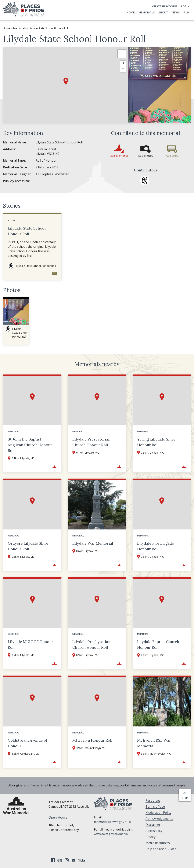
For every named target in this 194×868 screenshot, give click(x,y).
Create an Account (165, 6)
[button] (66, 81)
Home (131, 12)
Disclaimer (153, 825)
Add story (172, 156)
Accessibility (154, 831)
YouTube (74, 860)
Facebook (53, 860)
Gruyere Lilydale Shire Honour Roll (28, 546)
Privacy (151, 837)
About (163, 12)
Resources (153, 800)
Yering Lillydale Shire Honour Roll (156, 442)
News (176, 12)
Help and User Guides (161, 849)
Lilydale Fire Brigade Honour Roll (156, 546)
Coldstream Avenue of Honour (28, 743)
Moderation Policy (158, 813)
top (186, 798)
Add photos (146, 156)
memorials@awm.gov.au (112, 822)
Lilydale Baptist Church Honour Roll (158, 644)
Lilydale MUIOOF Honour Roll (31, 644)
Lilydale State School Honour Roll (27, 231)
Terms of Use (155, 807)
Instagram (67, 860)
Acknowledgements (159, 819)
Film (186, 12)
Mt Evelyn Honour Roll (92, 740)
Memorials (147, 12)
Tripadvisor (60, 860)
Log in (185, 6)
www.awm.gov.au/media (111, 834)
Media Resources (158, 843)
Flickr (82, 860)
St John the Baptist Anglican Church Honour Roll (30, 445)
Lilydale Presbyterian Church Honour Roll (91, 442)
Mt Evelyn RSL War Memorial (154, 743)
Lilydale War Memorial (93, 543)
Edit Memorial (119, 156)
